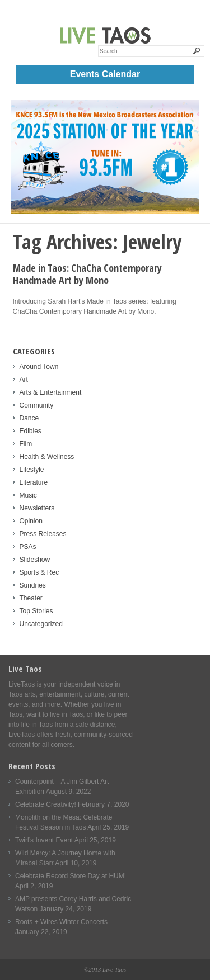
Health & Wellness (47, 457)
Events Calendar (105, 74)
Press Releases (43, 534)
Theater (31, 598)
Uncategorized (41, 624)
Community (37, 405)
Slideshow (35, 560)
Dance (29, 418)
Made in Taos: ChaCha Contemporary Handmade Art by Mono (87, 274)
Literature (34, 482)
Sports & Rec (39, 572)
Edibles (31, 431)
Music (28, 495)
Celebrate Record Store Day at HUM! (71, 876)
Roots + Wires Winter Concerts (61, 922)
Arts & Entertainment (51, 392)
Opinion (31, 521)
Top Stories (36, 611)
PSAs (28, 547)
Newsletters (37, 508)
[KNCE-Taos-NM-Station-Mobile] (105, 211)
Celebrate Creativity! (46, 804)
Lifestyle (32, 470)
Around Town (39, 367)
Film (26, 444)
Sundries (33, 585)
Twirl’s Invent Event (44, 840)
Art (24, 380)
